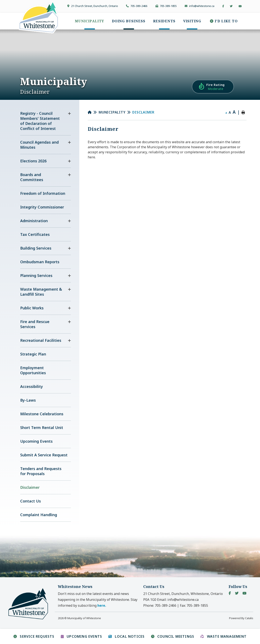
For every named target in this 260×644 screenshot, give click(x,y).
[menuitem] (90, 21)
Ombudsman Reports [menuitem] (40, 262)
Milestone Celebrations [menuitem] (42, 414)
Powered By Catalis (241, 618)
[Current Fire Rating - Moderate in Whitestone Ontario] (213, 87)
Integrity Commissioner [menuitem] (42, 207)
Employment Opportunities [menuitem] (33, 370)
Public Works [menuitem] (32, 308)
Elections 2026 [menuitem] (33, 161)
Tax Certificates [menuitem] (35, 234)
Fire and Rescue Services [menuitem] (35, 324)
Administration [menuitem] (34, 221)
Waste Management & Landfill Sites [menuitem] (41, 292)
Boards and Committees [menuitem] (32, 177)
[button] (69, 114)
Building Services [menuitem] (36, 248)
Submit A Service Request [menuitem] (44, 455)
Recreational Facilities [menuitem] (41, 340)
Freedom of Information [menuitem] (43, 193)
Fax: (194, 605)
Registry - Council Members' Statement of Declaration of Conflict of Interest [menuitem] (40, 121)
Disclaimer (143, 112)
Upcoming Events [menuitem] (36, 441)
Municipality (112, 112)
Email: (178, 600)
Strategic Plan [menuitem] (33, 354)
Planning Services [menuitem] (36, 275)
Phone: (160, 605)
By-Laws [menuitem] (28, 400)
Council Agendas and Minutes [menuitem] (39, 145)
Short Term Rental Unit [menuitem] (42, 428)
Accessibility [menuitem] (32, 386)
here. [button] (102, 605)
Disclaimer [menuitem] (30, 487)
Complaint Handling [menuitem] (39, 515)
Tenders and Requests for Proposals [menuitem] (41, 471)
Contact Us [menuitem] (31, 501)
